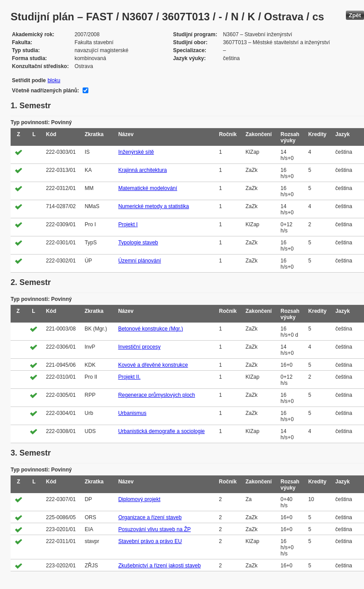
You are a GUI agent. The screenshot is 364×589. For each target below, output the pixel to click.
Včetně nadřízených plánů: (45, 91)
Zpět (355, 15)
